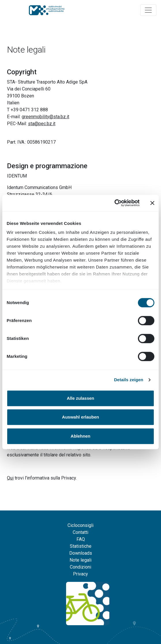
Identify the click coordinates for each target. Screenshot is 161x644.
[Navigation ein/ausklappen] (148, 10)
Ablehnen (80, 436)
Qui (10, 478)
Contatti (80, 532)
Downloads (81, 553)
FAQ (81, 539)
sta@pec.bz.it (42, 124)
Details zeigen (129, 380)
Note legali (80, 560)
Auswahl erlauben (80, 417)
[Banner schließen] (152, 203)
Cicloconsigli (80, 525)
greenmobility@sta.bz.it (45, 117)
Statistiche (81, 546)
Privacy (80, 574)
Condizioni (80, 567)
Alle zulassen (80, 398)
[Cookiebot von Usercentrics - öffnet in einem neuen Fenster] (114, 203)
